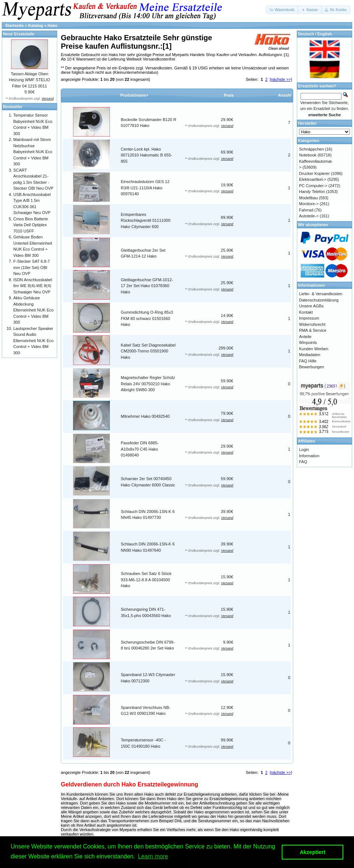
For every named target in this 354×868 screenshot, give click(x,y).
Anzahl (285, 95)
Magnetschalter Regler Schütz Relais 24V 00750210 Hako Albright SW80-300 (148, 384)
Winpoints (308, 342)
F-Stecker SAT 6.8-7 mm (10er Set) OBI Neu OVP (32, 267)
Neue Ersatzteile (19, 34)
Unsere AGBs (311, 306)
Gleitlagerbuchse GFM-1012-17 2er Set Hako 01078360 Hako (147, 286)
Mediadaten (310, 355)
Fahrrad (306, 210)
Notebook (308, 155)
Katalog (36, 25)
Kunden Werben (314, 349)
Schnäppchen (311, 149)
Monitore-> (309, 204)
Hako (53, 25)
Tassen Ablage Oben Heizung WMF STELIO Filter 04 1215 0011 (29, 80)
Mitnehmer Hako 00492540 (145, 416)
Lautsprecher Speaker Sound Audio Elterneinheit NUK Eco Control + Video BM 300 (33, 341)
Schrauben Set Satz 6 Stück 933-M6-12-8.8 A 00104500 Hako (146, 580)
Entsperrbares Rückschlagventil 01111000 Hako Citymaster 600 (146, 221)
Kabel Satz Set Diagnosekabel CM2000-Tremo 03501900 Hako (148, 351)
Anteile (305, 337)
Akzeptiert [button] (313, 852)
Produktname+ (134, 95)
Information (309, 456)
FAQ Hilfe (308, 361)
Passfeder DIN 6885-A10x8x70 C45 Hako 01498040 (140, 449)
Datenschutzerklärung (319, 300)
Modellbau (308, 198)
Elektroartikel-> (313, 179)
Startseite (14, 25)
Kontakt (306, 312)
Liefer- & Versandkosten (321, 294)
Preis (229, 95)
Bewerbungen (312, 367)
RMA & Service (313, 330)
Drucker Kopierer (314, 173)
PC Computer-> (313, 186)
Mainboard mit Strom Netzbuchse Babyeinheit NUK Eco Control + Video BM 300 (33, 152)
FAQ (303, 462)
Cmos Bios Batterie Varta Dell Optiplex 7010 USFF (31, 225)
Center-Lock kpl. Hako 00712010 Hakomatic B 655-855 (147, 155)
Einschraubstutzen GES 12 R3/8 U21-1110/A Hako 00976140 (145, 188)
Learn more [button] (153, 856)
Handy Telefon (312, 192)
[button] (282, 10)
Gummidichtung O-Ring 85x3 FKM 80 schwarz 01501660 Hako (147, 318)
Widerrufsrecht (312, 324)
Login (304, 449)
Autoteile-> (309, 216)
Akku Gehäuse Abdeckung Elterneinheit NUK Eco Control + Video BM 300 (33, 310)
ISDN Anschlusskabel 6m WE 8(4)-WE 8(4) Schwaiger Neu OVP (33, 286)
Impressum (309, 318)
